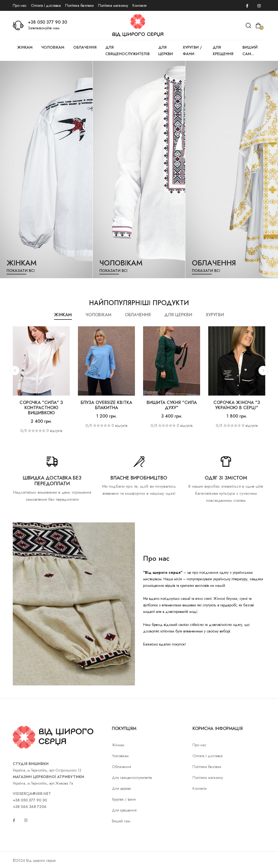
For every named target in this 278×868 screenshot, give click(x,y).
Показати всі (21, 271)
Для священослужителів (127, 51)
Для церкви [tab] (178, 315)
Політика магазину (113, 5)
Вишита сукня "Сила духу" (172, 405)
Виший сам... (250, 51)
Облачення (85, 47)
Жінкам (25, 47)
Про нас (20, 5)
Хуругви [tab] (215, 315)
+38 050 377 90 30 (48, 22)
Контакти (140, 5)
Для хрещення (223, 51)
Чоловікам (53, 47)
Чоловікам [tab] (98, 315)
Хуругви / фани (192, 51)
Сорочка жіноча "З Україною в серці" (237, 405)
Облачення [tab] (138, 315)
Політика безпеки (79, 5)
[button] (15, 370)
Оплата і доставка (46, 5)
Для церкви (166, 51)
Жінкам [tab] (63, 315)
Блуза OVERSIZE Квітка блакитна (106, 405)
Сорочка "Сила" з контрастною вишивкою (41, 408)
